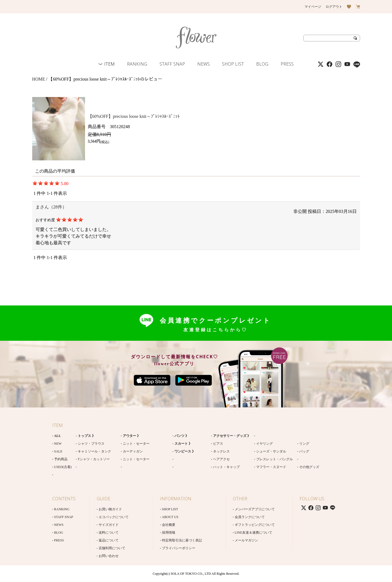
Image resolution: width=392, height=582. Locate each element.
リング (304, 444)
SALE (58, 451)
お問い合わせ (109, 556)
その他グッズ (309, 467)
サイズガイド (109, 525)
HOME (39, 79)
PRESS (287, 64)
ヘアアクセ (221, 459)
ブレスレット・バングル (274, 459)
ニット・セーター (136, 444)
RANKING (137, 64)
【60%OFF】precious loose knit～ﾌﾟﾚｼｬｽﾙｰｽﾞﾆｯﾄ (134, 116)
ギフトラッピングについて (255, 525)
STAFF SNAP (172, 64)
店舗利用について (112, 548)
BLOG (262, 64)
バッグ (304, 451)
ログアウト (334, 7)
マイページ (313, 7)
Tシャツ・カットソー (94, 459)
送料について (109, 533)
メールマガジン (246, 540)
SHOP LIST (233, 64)
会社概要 (169, 525)
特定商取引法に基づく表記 (182, 540)
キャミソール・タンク (94, 451)
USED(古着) (63, 467)
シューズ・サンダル (271, 451)
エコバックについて (114, 517)
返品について (109, 540)
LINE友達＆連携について (254, 533)
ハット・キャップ (226, 467)
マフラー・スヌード (271, 467)
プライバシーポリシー (179, 548)
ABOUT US (170, 517)
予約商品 (61, 459)
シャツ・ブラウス (91, 444)
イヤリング (264, 444)
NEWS (204, 64)
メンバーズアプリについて (255, 509)
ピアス (218, 444)
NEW (58, 444)
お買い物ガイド (110, 509)
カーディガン (133, 451)
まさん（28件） (51, 207)
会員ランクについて (250, 517)
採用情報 (169, 533)
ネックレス (221, 451)
